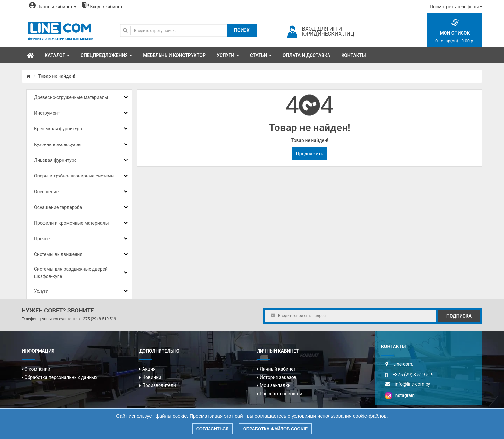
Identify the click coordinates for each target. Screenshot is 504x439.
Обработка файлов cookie (276, 429)
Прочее (42, 239)
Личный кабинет (278, 369)
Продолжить (310, 154)
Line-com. (403, 364)
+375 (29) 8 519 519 (98, 319)
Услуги (41, 291)
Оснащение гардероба (58, 207)
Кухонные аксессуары (58, 144)
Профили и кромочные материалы (71, 223)
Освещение (46, 192)
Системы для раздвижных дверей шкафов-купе (71, 273)
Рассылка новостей (281, 394)
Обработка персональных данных (61, 377)
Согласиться (213, 429)
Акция (149, 369)
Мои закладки (275, 385)
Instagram (400, 395)
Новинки (152, 377)
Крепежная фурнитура (58, 129)
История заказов (278, 377)
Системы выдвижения (58, 254)
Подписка (459, 316)
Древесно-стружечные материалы (71, 97)
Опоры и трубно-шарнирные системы (74, 176)
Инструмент (47, 113)
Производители (159, 385)
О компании (37, 369)
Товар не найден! (57, 76)
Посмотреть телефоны (456, 7)
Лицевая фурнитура (55, 160)
